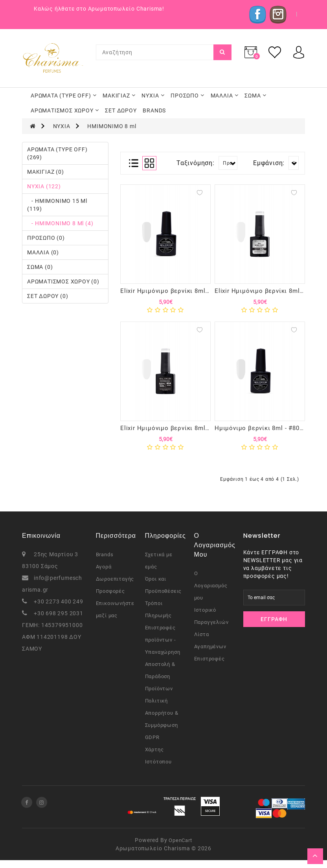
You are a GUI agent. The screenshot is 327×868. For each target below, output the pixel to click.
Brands (105, 562)
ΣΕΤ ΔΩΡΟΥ (121, 110)
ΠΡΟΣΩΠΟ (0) (46, 238)
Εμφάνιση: (269, 163)
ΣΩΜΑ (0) (40, 267)
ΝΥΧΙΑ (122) (44, 186)
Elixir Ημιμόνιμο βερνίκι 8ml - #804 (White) (184, 432)
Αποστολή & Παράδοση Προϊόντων (160, 684)
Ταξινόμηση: (196, 163)
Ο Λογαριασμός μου (211, 593)
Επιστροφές (209, 667)
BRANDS (154, 110)
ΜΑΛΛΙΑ (225, 96)
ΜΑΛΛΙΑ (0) (43, 252)
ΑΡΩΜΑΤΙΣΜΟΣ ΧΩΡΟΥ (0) (63, 281)
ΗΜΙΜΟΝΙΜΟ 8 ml (112, 126)
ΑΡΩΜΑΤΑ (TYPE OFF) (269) (57, 153)
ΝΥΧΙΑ (153, 96)
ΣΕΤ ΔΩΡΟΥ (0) (48, 296)
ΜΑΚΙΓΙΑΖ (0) (46, 172)
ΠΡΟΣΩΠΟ (187, 96)
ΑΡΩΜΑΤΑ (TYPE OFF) (63, 96)
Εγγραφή (274, 627)
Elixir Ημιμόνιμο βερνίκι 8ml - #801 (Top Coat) (189, 291)
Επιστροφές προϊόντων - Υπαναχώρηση (163, 648)
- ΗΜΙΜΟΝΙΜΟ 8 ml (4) (60, 223)
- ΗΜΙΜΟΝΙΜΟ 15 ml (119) (57, 205)
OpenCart (180, 848)
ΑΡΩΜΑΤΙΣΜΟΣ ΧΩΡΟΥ (65, 110)
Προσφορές (110, 599)
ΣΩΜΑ (255, 96)
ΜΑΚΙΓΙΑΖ (119, 96)
